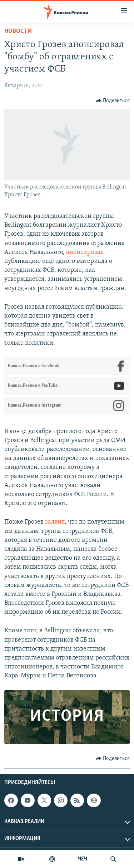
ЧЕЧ (83, 859)
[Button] (113, 101)
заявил (55, 522)
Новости (18, 31)
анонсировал (85, 252)
